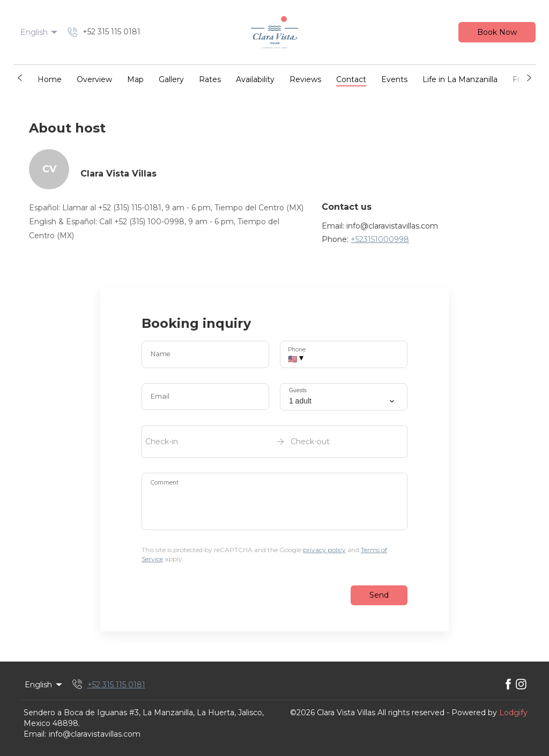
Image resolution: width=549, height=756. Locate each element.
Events (394, 79)
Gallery (171, 79)
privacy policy (324, 550)
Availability (255, 79)
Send (379, 595)
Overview (94, 79)
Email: (35, 734)
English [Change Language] (40, 32)
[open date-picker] (274, 442)
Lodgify (513, 713)
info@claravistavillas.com (95, 734)
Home (50, 79)
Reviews (305, 79)
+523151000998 (380, 239)
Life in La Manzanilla (460, 79)
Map (135, 79)
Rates (210, 79)
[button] (20, 78)
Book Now (497, 32)
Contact (351, 79)
